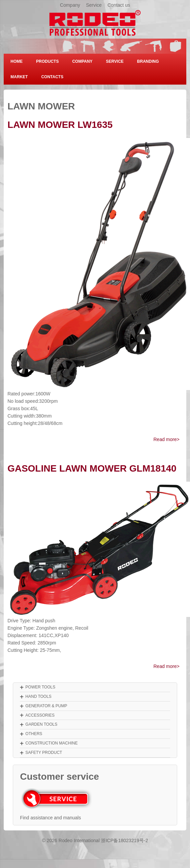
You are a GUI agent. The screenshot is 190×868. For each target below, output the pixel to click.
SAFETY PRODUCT (44, 753)
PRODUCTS (47, 61)
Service (94, 5)
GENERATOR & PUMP (46, 706)
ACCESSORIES (40, 715)
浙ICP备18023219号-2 (124, 840)
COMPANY (82, 61)
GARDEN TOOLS (42, 724)
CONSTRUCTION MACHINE (52, 743)
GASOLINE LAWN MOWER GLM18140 (92, 468)
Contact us (119, 5)
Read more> (166, 439)
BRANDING (148, 61)
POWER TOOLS (41, 687)
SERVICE (115, 61)
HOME (16, 61)
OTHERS (34, 734)
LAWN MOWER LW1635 (60, 125)
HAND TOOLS (39, 696)
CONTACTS (52, 77)
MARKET (19, 77)
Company (70, 5)
